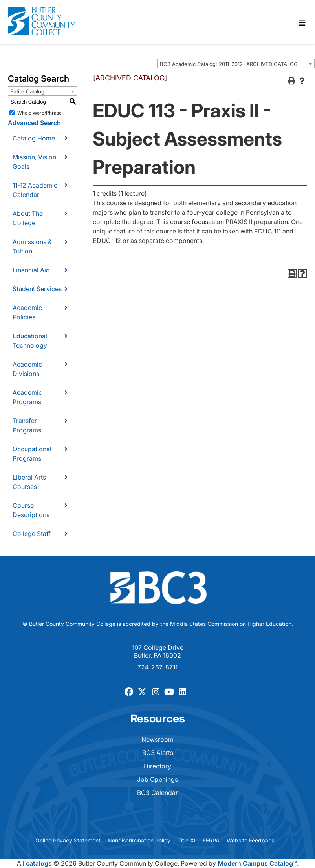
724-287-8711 (157, 667)
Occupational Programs (32, 454)
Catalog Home (34, 138)
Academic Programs (27, 397)
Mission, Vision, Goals (35, 162)
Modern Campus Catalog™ (257, 863)
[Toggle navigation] (302, 23)
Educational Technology (30, 341)
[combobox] (236, 64)
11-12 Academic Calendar (35, 190)
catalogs (39, 863)
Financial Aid (31, 270)
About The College (28, 218)
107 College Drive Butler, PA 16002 (158, 651)
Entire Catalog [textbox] (27, 91)
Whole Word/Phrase (39, 113)
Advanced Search (34, 123)
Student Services (37, 289)
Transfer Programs (27, 425)
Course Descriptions (31, 510)
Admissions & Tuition (32, 246)
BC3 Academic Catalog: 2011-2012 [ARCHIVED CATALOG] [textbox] (230, 64)
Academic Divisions (27, 369)
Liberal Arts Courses (29, 482)
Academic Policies (27, 312)
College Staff (32, 534)
